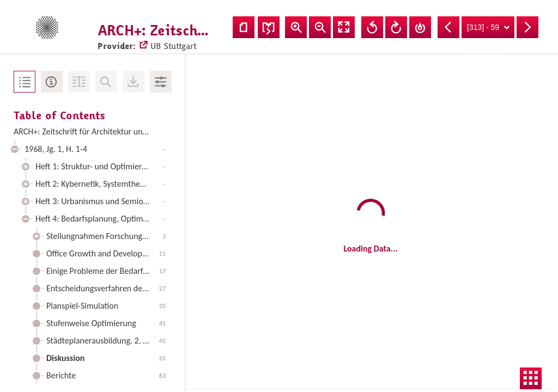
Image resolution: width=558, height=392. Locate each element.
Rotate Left (372, 27)
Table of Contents (25, 82)
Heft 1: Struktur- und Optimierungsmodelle (103, 166)
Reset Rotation (420, 27)
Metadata (52, 82)
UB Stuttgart (163, 36)
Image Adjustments (161, 82)
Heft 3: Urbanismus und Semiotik (101, 201)
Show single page (244, 27)
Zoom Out (320, 27)
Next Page (527, 27)
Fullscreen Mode (344, 27)
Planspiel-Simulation (106, 306)
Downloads (134, 82)
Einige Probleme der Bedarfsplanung (109, 271)
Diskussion (106, 358)
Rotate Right (396, 27)
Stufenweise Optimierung (106, 323)
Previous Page (448, 27)
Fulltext (79, 82)
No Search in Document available (106, 82)
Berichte (106, 375)
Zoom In (296, 27)
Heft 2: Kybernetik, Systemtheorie (101, 184)
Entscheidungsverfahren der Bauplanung (109, 288)
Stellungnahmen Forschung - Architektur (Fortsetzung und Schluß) (109, 236)
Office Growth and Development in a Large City (109, 253)
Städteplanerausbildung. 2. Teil (106, 341)
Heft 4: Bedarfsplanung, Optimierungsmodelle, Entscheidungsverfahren (103, 219)
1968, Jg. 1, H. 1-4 (95, 149)
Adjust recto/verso (269, 27)
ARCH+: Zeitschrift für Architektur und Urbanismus (92, 131)
